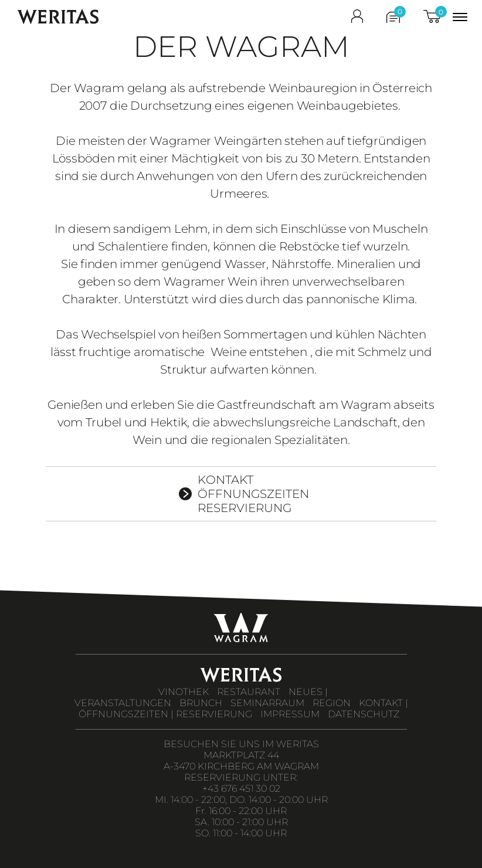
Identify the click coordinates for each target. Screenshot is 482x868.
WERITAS (58, 17)
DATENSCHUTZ (364, 714)
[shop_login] (357, 19)
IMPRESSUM (290, 714)
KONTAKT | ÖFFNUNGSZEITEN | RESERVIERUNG (243, 708)
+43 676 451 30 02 (241, 789)
